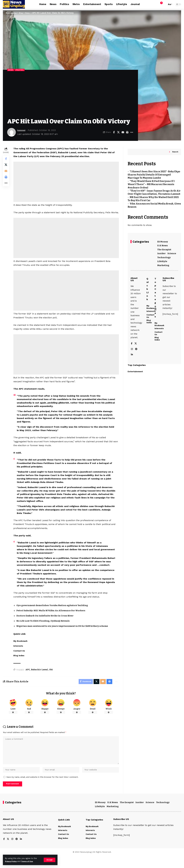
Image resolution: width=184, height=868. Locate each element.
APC (28, 677)
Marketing (163, 264)
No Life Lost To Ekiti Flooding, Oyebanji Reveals (45, 628)
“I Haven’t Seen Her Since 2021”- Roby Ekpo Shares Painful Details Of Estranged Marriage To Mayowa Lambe (154, 173)
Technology (164, 256)
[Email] (123, 133)
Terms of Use (30, 861)
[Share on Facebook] (114, 133)
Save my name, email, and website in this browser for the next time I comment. (42, 788)
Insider (161, 252)
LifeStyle (162, 260)
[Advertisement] (70, 95)
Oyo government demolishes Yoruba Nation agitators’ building (55, 613)
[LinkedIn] (132, 361)
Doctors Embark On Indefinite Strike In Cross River (48, 623)
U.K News (163, 244)
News (11, 70)
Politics (21, 70)
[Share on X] (118, 133)
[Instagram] (132, 355)
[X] (136, 350)
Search (175, 150)
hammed (22, 131)
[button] (49, 860)
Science (172, 252)
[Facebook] (132, 350)
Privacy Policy (12, 861)
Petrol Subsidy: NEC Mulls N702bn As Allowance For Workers (53, 618)
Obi (52, 677)
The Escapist (164, 248)
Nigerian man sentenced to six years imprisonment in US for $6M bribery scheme (66, 633)
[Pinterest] (136, 355)
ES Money (163, 240)
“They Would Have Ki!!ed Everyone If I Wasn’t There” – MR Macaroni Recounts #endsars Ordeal (151, 183)
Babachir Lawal (40, 677)
